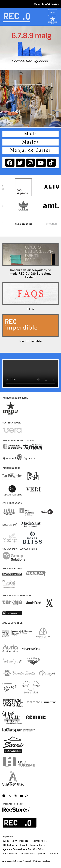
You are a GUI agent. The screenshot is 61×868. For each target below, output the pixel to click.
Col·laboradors (27, 853)
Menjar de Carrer (30, 150)
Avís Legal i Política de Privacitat (17, 861)
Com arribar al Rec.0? (24, 849)
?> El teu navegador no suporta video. (30, 374)
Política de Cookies (42, 861)
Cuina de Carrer (38, 845)
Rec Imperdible (39, 841)
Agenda (6, 849)
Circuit (24, 845)
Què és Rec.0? (10, 841)
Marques (24, 841)
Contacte (53, 853)
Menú (53, 13)
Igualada (42, 853)
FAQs (40, 849)
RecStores (16, 810)
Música (30, 142)
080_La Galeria (10, 845)
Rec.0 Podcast (10, 853)
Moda (30, 134)
